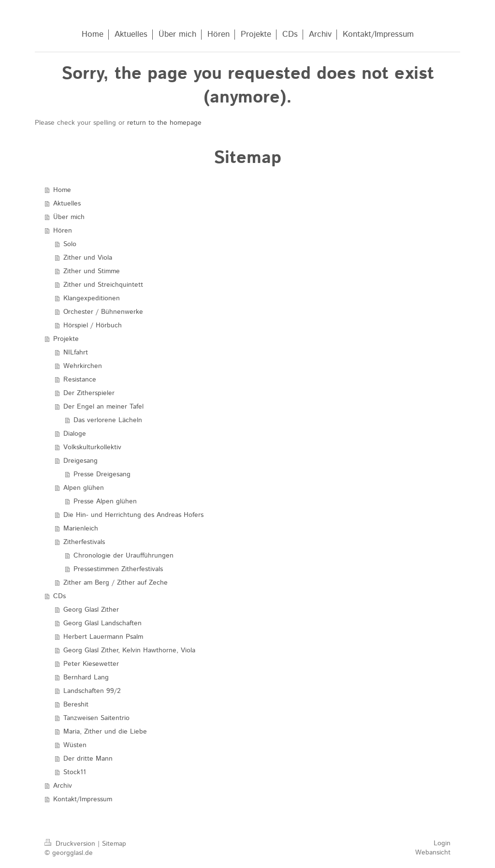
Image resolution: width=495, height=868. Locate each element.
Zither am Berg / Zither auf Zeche (116, 583)
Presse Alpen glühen (105, 501)
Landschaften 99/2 (92, 691)
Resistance (80, 380)
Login (442, 843)
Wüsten (75, 745)
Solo (70, 244)
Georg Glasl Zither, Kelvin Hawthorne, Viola (129, 650)
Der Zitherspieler (89, 393)
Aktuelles (67, 204)
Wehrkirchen (83, 366)
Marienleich (81, 529)
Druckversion (71, 844)
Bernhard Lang (86, 677)
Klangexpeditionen (92, 298)
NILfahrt (76, 353)
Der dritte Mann (88, 759)
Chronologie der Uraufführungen (124, 556)
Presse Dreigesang (102, 474)
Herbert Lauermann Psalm (103, 637)
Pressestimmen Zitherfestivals (118, 569)
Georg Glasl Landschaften (102, 623)
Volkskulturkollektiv (92, 447)
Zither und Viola (88, 258)
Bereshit (76, 705)
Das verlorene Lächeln (108, 420)
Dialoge (75, 434)
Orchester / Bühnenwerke (103, 312)
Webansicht (433, 853)
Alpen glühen (84, 488)
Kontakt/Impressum (83, 799)
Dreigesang (80, 461)
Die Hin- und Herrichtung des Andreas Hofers (133, 515)
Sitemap (114, 844)
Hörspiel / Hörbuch (93, 325)
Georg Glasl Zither (91, 610)
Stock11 (75, 772)
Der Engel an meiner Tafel (103, 407)
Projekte (66, 339)
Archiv (63, 786)
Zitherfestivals (84, 542)
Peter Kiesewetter (91, 664)
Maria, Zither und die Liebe (105, 732)
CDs (59, 596)
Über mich (69, 217)
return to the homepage (164, 123)
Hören (63, 231)
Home (62, 190)
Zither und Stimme (92, 271)
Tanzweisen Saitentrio (96, 718)
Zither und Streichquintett (103, 285)
